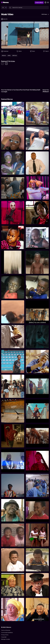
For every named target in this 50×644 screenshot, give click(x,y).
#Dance (4, 56)
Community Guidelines (7, 633)
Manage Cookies (6, 639)
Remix (19, 51)
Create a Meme (39, 3)
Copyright (4, 637)
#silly (9, 56)
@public (5, 19)
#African (15, 56)
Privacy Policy (5, 635)
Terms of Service (6, 630)
